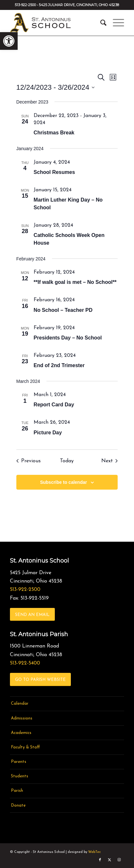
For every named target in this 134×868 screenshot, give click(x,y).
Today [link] (67, 461)
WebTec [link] (94, 852)
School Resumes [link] (54, 172)
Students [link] (20, 776)
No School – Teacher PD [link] (63, 310)
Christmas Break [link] (54, 133)
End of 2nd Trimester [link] (59, 365)
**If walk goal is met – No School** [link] (75, 282)
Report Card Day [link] (54, 405)
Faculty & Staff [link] (25, 747)
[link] (9, 41)
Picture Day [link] (48, 433)
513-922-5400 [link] (25, 663)
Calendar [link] (20, 704)
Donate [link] (18, 805)
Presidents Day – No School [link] (68, 338)
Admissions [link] (22, 718)
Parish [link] (17, 791)
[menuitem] (100, 23)
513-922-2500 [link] (25, 590)
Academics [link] (21, 733)
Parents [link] (19, 762)
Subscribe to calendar (63, 482)
